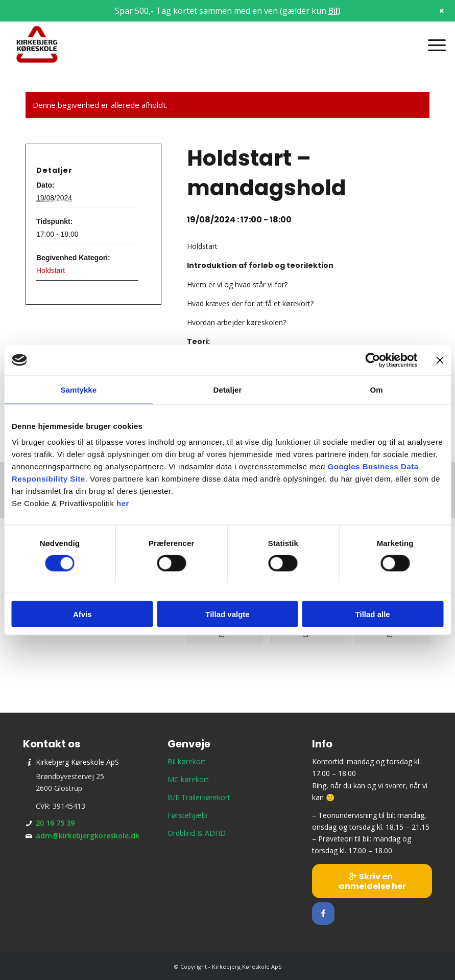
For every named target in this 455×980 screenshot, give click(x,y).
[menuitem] (432, 45)
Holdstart (51, 270)
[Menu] (432, 45)
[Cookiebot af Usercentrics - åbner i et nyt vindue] (373, 360)
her (123, 503)
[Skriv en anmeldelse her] (372, 881)
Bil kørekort (187, 761)
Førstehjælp (187, 815)
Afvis (82, 614)
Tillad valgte (227, 614)
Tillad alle (373, 614)
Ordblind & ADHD (197, 833)
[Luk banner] (440, 360)
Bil (333, 11)
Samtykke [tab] (78, 389)
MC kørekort (188, 779)
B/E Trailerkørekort (199, 797)
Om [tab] (377, 389)
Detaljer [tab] (228, 389)
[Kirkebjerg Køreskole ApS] (37, 45)
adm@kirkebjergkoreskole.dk (88, 836)
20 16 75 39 (55, 823)
